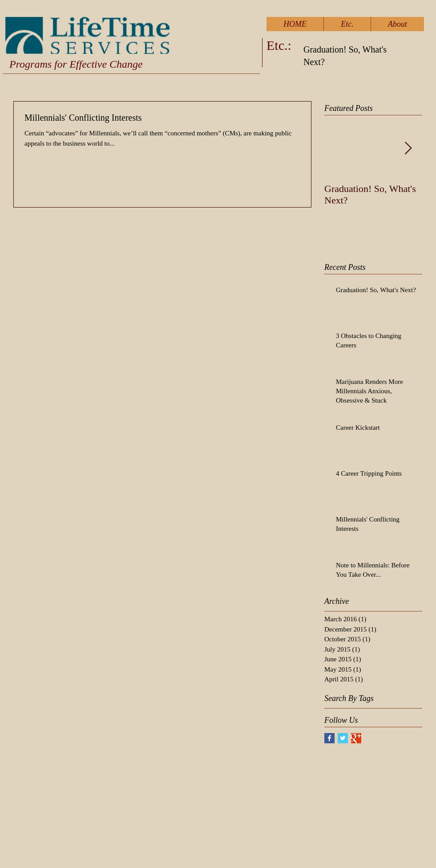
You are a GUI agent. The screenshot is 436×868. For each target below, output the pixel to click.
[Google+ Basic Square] (356, 738)
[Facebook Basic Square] (329, 738)
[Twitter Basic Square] (343, 738)
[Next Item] (408, 149)
